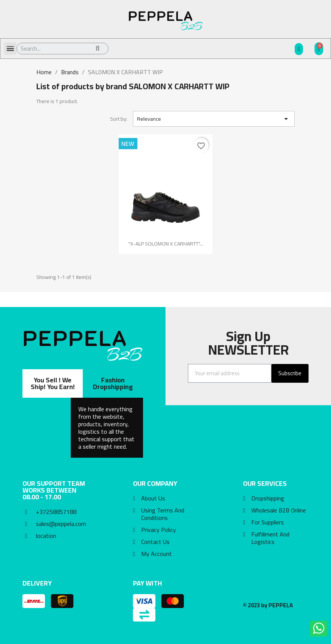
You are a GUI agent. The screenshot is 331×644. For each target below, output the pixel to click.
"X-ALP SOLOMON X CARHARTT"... (166, 244)
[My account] (299, 49)
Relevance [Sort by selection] (214, 119)
